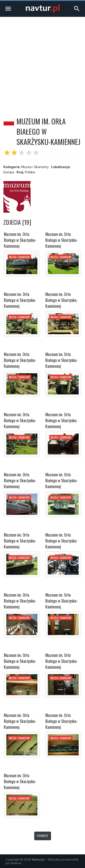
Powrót (43, 836)
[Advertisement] (42, 62)
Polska (30, 172)
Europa (9, 172)
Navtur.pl (38, 859)
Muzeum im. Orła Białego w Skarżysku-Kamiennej (20, 240)
